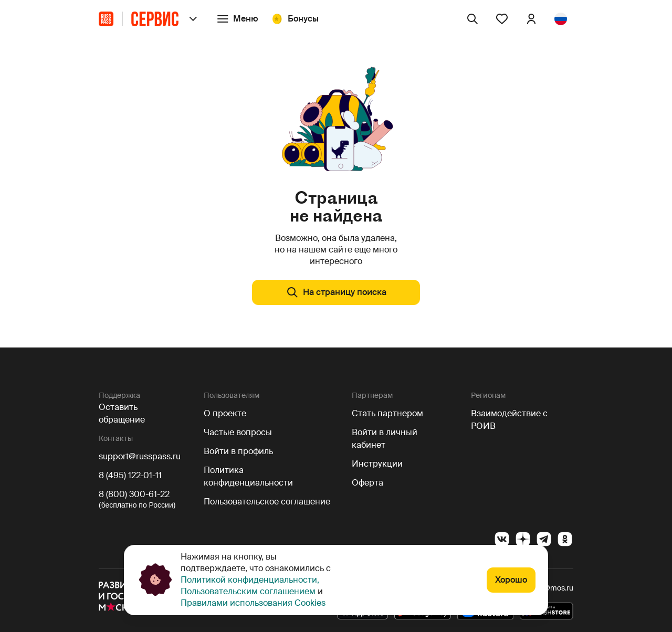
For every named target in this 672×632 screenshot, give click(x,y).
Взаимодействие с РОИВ (509, 420)
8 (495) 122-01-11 (130, 475)
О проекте (225, 413)
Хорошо (511, 580)
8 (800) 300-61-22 (134, 494)
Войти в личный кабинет (385, 439)
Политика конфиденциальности (248, 476)
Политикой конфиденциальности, (250, 580)
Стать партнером (387, 413)
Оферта (367, 483)
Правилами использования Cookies (253, 603)
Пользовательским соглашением (249, 591)
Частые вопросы (238, 432)
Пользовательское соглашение (267, 502)
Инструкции (377, 464)
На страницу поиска (336, 292)
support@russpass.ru (140, 456)
